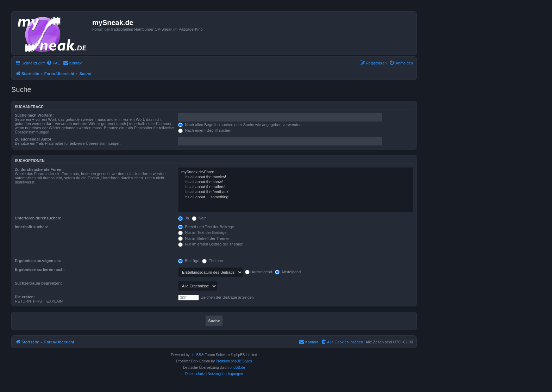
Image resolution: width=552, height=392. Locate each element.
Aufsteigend (259, 272)
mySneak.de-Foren (296, 172)
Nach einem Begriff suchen (205, 130)
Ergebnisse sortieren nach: (40, 269)
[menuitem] (54, 63)
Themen (212, 261)
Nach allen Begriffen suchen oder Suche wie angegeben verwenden (240, 125)
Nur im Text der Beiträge (202, 232)
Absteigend (288, 272)
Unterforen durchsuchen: (38, 218)
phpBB (196, 355)
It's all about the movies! (296, 177)
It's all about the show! (296, 182)
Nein (199, 218)
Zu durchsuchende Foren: (39, 169)
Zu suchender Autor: (34, 139)
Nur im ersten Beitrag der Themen (211, 244)
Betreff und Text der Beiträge (206, 227)
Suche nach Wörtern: (34, 115)
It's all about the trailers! (296, 187)
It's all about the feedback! (296, 192)
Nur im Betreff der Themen (204, 238)
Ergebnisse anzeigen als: (38, 261)
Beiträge (189, 261)
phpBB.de (237, 368)
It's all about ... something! (296, 197)
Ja (184, 218)
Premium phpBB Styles (234, 361)
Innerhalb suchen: (32, 227)
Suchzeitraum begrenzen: (38, 283)
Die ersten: (25, 297)
